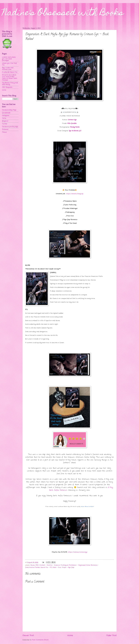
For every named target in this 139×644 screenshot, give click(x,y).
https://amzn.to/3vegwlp (75, 194)
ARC (37, 565)
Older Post (111, 635)
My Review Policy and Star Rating (10, 84)
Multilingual (64, 565)
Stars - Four (57, 567)
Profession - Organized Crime (80, 565)
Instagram (6, 116)
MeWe (4, 132)
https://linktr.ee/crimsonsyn (78, 552)
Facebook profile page (10, 127)
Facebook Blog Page (9, 110)
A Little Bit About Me (10, 72)
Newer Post (28, 635)
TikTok (4, 118)
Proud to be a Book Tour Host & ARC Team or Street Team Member (10, 78)
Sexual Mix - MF (46, 567)
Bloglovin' (5, 121)
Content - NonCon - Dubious (50, 565)
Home (70, 635)
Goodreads (6, 113)
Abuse (32, 565)
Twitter (5, 124)
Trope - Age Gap (68, 567)
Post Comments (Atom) (40, 640)
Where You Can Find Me (9, 64)
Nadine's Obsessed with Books (63, 13)
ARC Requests (7, 87)
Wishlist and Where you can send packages (9, 59)
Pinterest (5, 129)
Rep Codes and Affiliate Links (8, 69)
